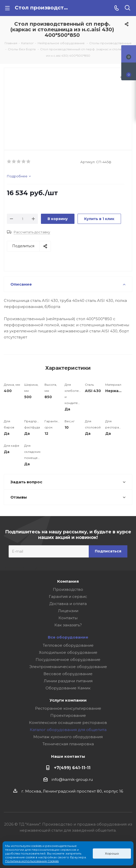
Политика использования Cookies (32, 861)
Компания (68, 581)
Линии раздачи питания (68, 681)
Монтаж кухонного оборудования (68, 737)
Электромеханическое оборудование (68, 667)
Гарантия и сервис (68, 596)
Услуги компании (68, 700)
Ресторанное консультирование (68, 708)
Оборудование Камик (68, 688)
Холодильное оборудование (68, 652)
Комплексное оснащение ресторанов (68, 723)
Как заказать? (68, 625)
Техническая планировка (68, 744)
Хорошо (112, 853)
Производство (68, 589)
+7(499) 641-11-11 (72, 768)
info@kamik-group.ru (72, 779)
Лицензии (68, 611)
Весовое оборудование (68, 674)
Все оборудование (68, 637)
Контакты (68, 618)
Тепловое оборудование (68, 645)
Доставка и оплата (68, 604)
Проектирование (68, 715)
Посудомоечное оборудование (68, 660)
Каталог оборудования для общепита (68, 730)
